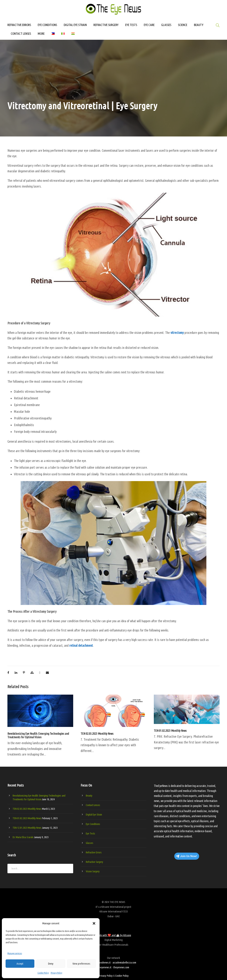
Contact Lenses (93, 805)
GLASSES (166, 25)
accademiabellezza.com (124, 962)
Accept (20, 964)
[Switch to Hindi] (73, 35)
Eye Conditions (93, 824)
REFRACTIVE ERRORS (19, 25)
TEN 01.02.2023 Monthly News (170, 731)
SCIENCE (183, 25)
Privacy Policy (56, 973)
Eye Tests (90, 834)
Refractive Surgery (94, 862)
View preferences (81, 964)
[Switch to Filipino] (53, 35)
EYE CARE (149, 25)
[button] (94, 923)
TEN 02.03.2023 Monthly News (97, 734)
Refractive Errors (94, 852)
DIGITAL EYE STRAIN (75, 25)
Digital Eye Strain (94, 815)
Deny (51, 964)
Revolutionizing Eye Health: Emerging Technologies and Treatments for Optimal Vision (38, 735)
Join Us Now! (186, 856)
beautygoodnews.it (101, 962)
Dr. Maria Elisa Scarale (23, 837)
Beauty (89, 796)
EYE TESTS (131, 25)
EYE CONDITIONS (47, 25)
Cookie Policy (43, 973)
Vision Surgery (93, 871)
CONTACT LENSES (21, 34)
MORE (41, 34)
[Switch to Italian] (63, 35)
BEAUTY (199, 25)
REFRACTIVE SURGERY (106, 25)
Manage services (15, 953)
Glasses (90, 843)
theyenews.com (121, 967)
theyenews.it (105, 967)
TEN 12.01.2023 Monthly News (27, 828)
